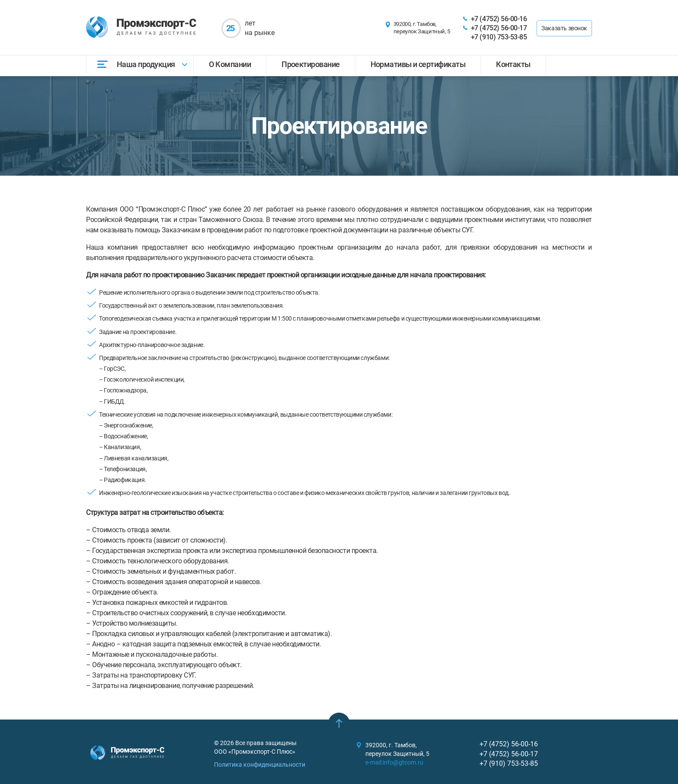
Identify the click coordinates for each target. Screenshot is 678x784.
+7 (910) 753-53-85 (499, 37)
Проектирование (310, 64)
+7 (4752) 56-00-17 (499, 28)
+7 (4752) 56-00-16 (499, 19)
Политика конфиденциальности (260, 765)
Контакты (513, 64)
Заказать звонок (564, 28)
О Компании (230, 64)
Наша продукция (146, 64)
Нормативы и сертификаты (418, 64)
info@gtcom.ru (403, 762)
